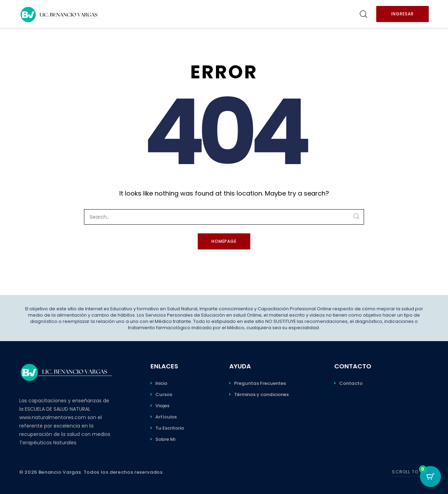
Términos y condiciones (261, 394)
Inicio (161, 383)
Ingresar (402, 14)
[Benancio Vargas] (61, 14)
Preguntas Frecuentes (260, 383)
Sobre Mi (165, 439)
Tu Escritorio (170, 428)
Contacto (351, 383)
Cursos (164, 394)
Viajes (162, 406)
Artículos (166, 417)
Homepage (224, 241)
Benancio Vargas (60, 472)
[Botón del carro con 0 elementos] (430, 477)
